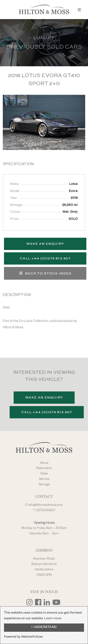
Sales (44, 474)
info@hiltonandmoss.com (46, 505)
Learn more (53, 619)
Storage (44, 485)
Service (44, 479)
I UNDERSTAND (44, 627)
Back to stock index (45, 273)
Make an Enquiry (45, 244)
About (44, 463)
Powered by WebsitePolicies (23, 636)
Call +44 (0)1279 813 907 (45, 258)
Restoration (44, 469)
